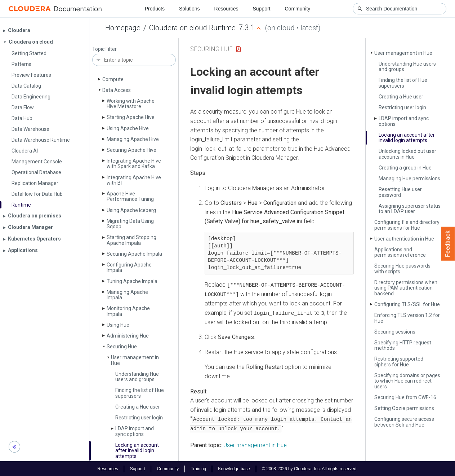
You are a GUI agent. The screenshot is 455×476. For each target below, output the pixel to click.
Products (155, 9)
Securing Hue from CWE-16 (405, 397)
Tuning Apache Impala (132, 281)
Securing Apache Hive (131, 150)
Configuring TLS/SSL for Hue (407, 304)
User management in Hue (135, 360)
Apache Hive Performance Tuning (130, 196)
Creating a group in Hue (405, 168)
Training (198, 468)
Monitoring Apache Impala (128, 311)
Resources (226, 9)
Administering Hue (128, 336)
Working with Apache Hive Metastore (131, 104)
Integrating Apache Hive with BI (134, 180)
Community (298, 9)
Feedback (448, 244)
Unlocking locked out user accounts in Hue (407, 154)
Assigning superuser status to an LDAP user (410, 209)
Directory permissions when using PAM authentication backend (406, 288)
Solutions (189, 9)
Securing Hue (122, 347)
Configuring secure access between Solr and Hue (404, 422)
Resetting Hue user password (400, 192)
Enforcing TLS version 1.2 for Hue (407, 318)
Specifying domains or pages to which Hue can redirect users (407, 381)
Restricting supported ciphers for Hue (399, 362)
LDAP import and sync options (135, 431)
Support (261, 9)
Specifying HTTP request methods (403, 345)
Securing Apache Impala (134, 254)
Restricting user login (139, 418)
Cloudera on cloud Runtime (192, 28)
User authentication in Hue (404, 239)
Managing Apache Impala (127, 295)
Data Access (117, 90)
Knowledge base (234, 468)
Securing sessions (395, 332)
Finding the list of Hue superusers (140, 393)
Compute (113, 79)
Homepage (123, 28)
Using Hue (118, 325)
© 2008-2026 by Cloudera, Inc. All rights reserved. (310, 468)
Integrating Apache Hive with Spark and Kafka (134, 164)
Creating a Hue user (138, 407)
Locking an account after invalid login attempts (137, 451)
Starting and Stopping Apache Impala (131, 240)
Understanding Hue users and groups (137, 377)
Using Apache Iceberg (131, 210)
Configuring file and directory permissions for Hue (407, 225)
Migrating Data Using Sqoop (130, 224)
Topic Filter (104, 49)
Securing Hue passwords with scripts (402, 268)
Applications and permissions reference (400, 252)
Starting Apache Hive (131, 117)
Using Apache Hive (128, 128)
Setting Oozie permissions (404, 408)
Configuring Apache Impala (129, 267)
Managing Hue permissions (409, 178)
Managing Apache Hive (133, 139)
